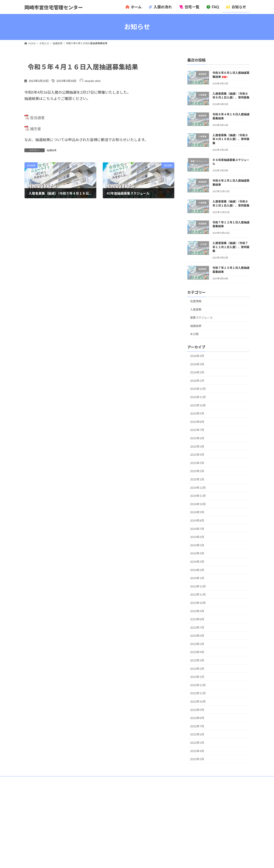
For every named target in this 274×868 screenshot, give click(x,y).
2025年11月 (198, 397)
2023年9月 (197, 611)
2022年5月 (197, 743)
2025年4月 (197, 455)
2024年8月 (197, 520)
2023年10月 (198, 603)
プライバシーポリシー (73, 780)
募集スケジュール (201, 318)
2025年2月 (197, 471)
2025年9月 (197, 413)
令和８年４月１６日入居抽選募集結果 (203, 816)
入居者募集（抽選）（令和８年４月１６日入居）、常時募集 (231, 139)
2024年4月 (197, 553)
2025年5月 (197, 446)
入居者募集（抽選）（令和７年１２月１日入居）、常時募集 (231, 247)
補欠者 (36, 129)
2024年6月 (197, 537)
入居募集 (196, 309)
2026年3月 (197, 364)
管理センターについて (40, 780)
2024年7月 (197, 529)
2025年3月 (197, 463)
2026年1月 (197, 380)
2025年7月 (197, 430)
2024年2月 (197, 570)
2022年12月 (198, 685)
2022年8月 (197, 718)
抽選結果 (52, 150)
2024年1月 (197, 578)
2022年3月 (197, 759)
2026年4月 (197, 356)
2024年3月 (197, 562)
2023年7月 (197, 627)
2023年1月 (197, 677)
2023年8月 (197, 619)
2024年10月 (198, 504)
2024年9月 (197, 512)
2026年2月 (197, 372)
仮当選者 (37, 118)
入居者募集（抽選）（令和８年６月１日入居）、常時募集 (213, 811)
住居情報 (196, 301)
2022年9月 (197, 710)
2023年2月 (197, 668)
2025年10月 (198, 405)
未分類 (194, 334)
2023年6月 (197, 636)
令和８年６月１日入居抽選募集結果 (202, 805)
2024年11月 (198, 496)
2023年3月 (197, 660)
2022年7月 (197, 726)
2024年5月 (197, 545)
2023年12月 (198, 586)
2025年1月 (197, 479)
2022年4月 (197, 751)
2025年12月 (198, 389)
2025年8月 (197, 422)
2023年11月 (198, 594)
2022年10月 (198, 701)
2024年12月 (198, 487)
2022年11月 (198, 693)
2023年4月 (197, 652)
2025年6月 (197, 438)
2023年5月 (197, 644)
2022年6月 (197, 734)
